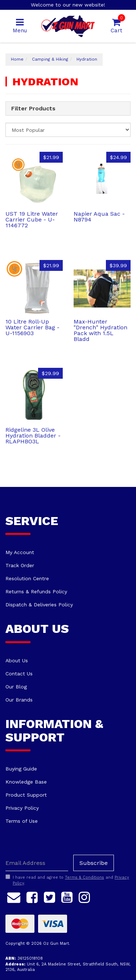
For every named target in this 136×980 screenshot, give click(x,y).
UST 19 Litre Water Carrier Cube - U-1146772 (32, 219)
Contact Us (19, 674)
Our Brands (19, 700)
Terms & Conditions (85, 877)
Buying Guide (21, 769)
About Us (17, 660)
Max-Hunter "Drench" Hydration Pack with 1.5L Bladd (100, 330)
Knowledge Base (26, 782)
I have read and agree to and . (67, 880)
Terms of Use (22, 821)
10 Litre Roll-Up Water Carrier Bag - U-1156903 (32, 327)
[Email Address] (37, 863)
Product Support (26, 795)
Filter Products (33, 109)
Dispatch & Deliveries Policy (39, 605)
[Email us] (14, 896)
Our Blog (16, 687)
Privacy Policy (22, 808)
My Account (20, 552)
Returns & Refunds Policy (36, 591)
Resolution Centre (27, 578)
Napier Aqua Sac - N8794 (99, 217)
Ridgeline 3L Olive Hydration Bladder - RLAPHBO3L (33, 436)
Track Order (20, 565)
